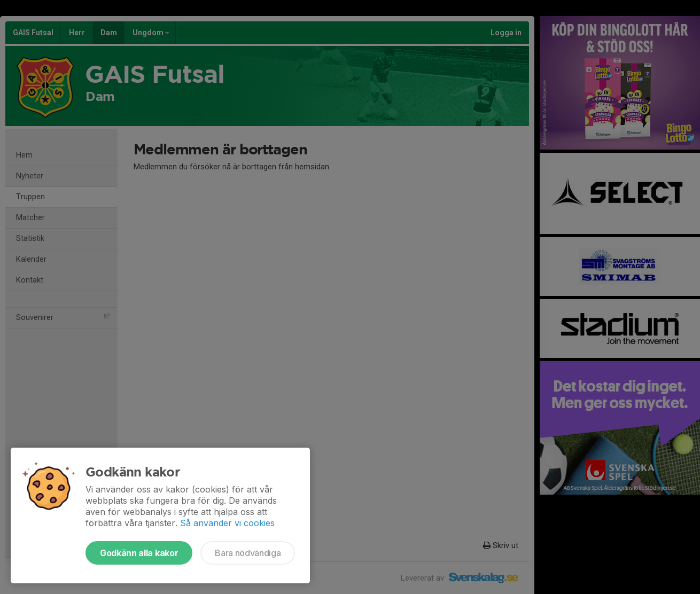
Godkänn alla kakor (139, 553)
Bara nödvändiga (248, 553)
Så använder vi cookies (227, 523)
